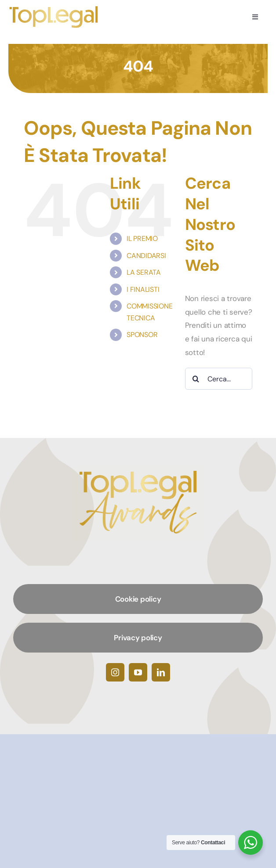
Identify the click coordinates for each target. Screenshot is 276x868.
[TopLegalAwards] (54, 8)
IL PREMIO (142, 239)
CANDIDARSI (146, 256)
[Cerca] (196, 379)
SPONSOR (142, 335)
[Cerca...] (219, 379)
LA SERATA (144, 272)
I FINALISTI (143, 289)
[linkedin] (161, 672)
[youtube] (138, 672)
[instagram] (115, 672)
